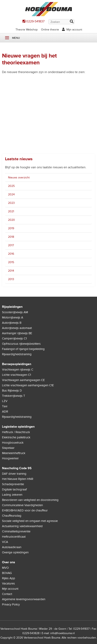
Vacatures (8, 583)
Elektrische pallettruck (16, 437)
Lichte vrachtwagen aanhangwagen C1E (28, 385)
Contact (7, 594)
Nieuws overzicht (19, 177)
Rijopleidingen (12, 307)
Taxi (5, 406)
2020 (11, 220)
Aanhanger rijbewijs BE (17, 333)
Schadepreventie (13, 484)
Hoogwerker (10, 458)
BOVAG (7, 573)
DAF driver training (14, 474)
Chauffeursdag (12, 516)
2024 (11, 194)
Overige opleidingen (15, 552)
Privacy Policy (11, 604)
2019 (11, 228)
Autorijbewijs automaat (17, 328)
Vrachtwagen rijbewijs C (18, 370)
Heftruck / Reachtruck (16, 432)
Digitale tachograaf (14, 489)
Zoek (71, 22)
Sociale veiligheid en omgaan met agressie (30, 521)
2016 (11, 254)
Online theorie (50, 30)
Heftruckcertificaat (14, 537)
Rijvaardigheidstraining (17, 354)
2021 (11, 211)
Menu (7, 38)
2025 (11, 186)
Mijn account (74, 30)
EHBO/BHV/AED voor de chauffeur (25, 510)
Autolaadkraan (12, 547)
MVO (5, 568)
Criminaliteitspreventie (16, 531)
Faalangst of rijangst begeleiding (23, 349)
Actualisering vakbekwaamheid (22, 526)
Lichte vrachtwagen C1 (17, 375)
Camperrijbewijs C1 (14, 338)
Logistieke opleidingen (18, 427)
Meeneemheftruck (14, 453)
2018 (11, 237)
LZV (5, 401)
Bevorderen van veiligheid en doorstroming (30, 500)
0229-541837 (35, 21)
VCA (5, 542)
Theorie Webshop (27, 30)
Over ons (9, 562)
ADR (5, 412)
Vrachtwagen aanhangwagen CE (23, 380)
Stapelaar (8, 448)
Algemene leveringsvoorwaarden (24, 599)
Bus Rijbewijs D (12, 391)
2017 (11, 245)
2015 (11, 262)
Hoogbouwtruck (13, 443)
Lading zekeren (12, 495)
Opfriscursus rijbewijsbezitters (21, 344)
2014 (11, 271)
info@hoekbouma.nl (62, 633)
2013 (11, 279)
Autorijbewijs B (12, 323)
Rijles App (9, 578)
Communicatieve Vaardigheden (22, 505)
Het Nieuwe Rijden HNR (18, 479)
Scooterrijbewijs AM (15, 312)
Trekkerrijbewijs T (14, 396)
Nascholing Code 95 (17, 468)
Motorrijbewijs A (13, 317)
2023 (11, 203)
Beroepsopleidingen (17, 364)
